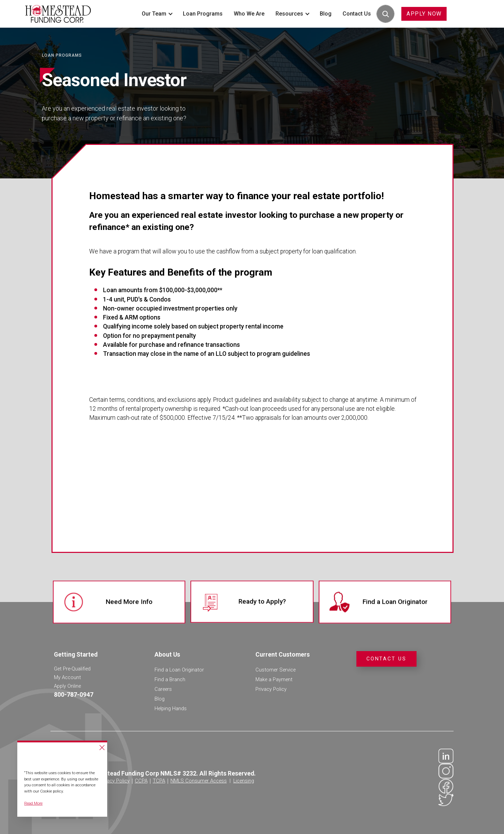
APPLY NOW (424, 14)
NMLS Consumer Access (199, 781)
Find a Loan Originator (179, 670)
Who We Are (249, 14)
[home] (58, 14)
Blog (326, 14)
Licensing (244, 781)
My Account (67, 677)
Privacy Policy (271, 689)
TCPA (159, 781)
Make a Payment (274, 679)
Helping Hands (171, 708)
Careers (163, 689)
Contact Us (357, 14)
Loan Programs (203, 14)
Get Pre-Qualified (72, 669)
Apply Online (67, 686)
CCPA (141, 781)
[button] (157, 14)
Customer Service (276, 670)
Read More (33, 803)
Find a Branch (170, 679)
